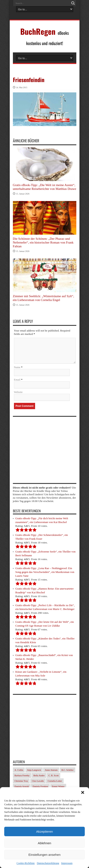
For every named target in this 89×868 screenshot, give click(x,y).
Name (17, 367)
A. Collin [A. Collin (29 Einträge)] (19, 770)
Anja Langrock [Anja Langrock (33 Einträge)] (34, 770)
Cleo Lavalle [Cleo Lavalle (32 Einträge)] (38, 781)
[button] (83, 792)
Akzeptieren (44, 831)
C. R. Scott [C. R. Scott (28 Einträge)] (53, 775)
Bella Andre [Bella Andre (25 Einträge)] (39, 775)
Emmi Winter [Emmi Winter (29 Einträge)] (58, 786)
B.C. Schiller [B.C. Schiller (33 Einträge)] (68, 770)
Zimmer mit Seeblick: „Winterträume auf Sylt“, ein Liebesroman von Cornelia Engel (44, 298)
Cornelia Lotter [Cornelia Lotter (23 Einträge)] (55, 781)
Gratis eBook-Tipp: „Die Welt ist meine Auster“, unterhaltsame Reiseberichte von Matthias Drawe (45, 187)
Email (17, 380)
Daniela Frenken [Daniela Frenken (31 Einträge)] (40, 786)
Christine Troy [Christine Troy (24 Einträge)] (21, 781)
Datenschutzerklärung (48, 863)
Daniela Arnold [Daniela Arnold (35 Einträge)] (22, 786)
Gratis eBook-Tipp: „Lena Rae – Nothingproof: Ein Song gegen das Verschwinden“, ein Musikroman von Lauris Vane (45, 572)
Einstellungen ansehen (45, 855)
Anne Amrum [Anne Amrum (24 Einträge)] (51, 770)
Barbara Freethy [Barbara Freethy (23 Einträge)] (22, 775)
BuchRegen (38, 31)
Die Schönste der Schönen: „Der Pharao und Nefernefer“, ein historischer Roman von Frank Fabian (43, 242)
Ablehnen (44, 843)
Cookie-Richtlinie (26, 863)
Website (18, 392)
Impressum (67, 863)
